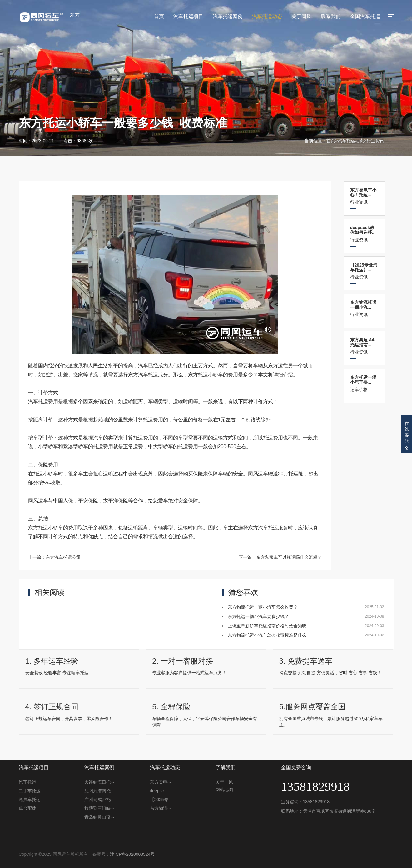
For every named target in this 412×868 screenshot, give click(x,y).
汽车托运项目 (188, 16)
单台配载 (27, 808)
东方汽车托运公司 (63, 557)
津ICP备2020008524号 (132, 854)
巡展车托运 (30, 800)
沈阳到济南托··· (99, 791)
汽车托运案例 (228, 16)
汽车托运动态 (267, 16)
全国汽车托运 (365, 16)
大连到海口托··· (99, 782)
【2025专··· (161, 800)
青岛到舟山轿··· (99, 817)
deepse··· (159, 791)
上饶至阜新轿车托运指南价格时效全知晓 (267, 626)
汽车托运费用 (43, 401)
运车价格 (364, 383)
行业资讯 (375, 141)
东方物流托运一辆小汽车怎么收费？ (263, 607)
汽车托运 (27, 782)
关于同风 (301, 16)
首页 (159, 16)
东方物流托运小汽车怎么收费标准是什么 (267, 635)
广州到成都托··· (99, 800)
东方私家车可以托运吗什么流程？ (289, 557)
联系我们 (331, 16)
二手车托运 (30, 791)
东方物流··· (161, 808)
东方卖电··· (161, 782)
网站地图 (224, 790)
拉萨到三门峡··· (99, 808)
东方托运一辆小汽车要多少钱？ (258, 616)
